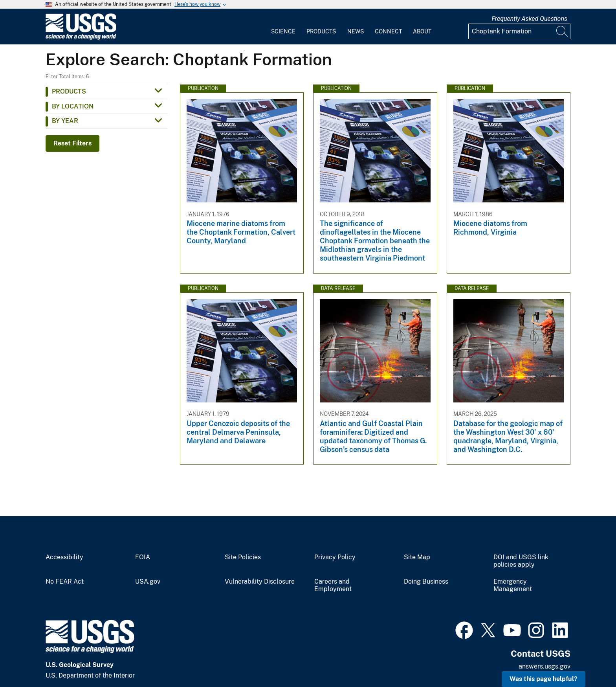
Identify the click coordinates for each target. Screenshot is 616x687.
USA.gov (148, 582)
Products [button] (69, 91)
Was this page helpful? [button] (544, 679)
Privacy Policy (335, 557)
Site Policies (243, 557)
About (422, 31)
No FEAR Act (65, 582)
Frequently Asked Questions (529, 19)
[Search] (563, 31)
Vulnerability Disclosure (260, 582)
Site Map (417, 557)
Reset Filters (72, 143)
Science (283, 31)
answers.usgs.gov (544, 666)
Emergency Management (513, 585)
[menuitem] (283, 27)
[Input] (519, 31)
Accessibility (64, 557)
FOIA (143, 557)
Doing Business (426, 582)
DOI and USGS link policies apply (521, 561)
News (356, 31)
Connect (388, 31)
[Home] (81, 38)
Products (321, 31)
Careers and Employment (333, 585)
